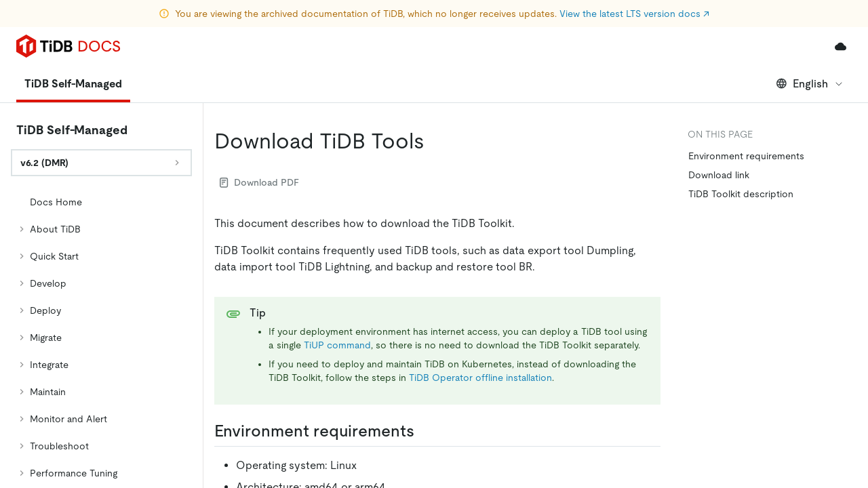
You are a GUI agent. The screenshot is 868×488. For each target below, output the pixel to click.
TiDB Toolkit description (741, 156)
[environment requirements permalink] (425, 393)
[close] (842, 383)
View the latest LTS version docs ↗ (634, 14)
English (810, 46)
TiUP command (337, 307)
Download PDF (259, 144)
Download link (719, 137)
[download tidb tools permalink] (435, 103)
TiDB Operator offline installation (480, 340)
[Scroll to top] (838, 338)
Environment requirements (746, 118)
